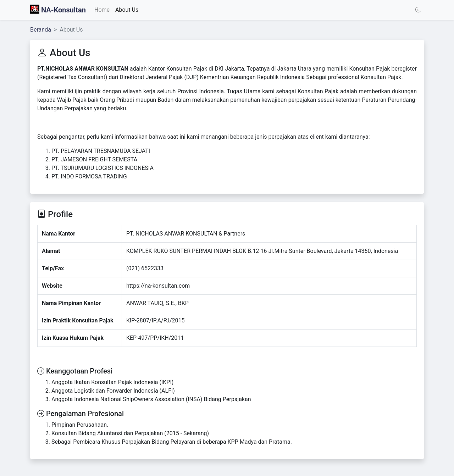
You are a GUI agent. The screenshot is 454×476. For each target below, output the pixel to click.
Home (102, 10)
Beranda (41, 30)
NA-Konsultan (58, 9)
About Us (127, 10)
